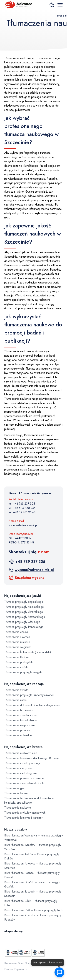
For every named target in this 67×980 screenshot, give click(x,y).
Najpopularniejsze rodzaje (24, 684)
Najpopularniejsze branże (23, 747)
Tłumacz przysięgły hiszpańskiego (25, 617)
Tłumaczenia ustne (15, 700)
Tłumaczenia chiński (16, 667)
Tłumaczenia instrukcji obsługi (22, 763)
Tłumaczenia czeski (16, 632)
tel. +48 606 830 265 (22, 508)
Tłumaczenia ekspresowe (20, 725)
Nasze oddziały (16, 829)
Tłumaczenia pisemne (17, 730)
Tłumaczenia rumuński (17, 642)
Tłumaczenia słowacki (17, 637)
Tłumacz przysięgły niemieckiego (24, 607)
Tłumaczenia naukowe (18, 808)
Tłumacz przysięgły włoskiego (22, 622)
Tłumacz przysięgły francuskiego (24, 627)
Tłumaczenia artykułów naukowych (25, 813)
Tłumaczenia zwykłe (16, 690)
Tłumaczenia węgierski (18, 647)
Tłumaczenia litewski (16, 657)
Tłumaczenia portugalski (19, 662)
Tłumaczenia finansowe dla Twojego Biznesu (31, 758)
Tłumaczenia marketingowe (21, 773)
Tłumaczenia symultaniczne (20, 715)
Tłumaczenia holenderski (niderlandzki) (28, 652)
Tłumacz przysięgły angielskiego (24, 602)
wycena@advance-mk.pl (23, 525)
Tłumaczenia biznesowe (19, 710)
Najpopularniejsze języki (23, 596)
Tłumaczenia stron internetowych (24, 783)
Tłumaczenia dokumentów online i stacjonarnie (32, 705)
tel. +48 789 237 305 (22, 504)
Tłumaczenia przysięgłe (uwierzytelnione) (29, 695)
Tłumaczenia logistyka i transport (24, 818)
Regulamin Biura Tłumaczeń (21, 963)
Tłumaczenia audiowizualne (21, 753)
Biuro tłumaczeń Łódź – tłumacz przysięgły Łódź (33, 910)
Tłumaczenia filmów (16, 793)
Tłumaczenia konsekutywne (21, 720)
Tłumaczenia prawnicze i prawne (24, 778)
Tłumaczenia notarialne (18, 735)
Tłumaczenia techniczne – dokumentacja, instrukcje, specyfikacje (29, 800)
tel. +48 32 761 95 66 (22, 512)
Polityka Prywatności (16, 969)
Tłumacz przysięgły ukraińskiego (24, 612)
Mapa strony (13, 931)
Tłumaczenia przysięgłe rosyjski (23, 672)
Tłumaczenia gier (15, 788)
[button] (59, 972)
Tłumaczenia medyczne (18, 768)
